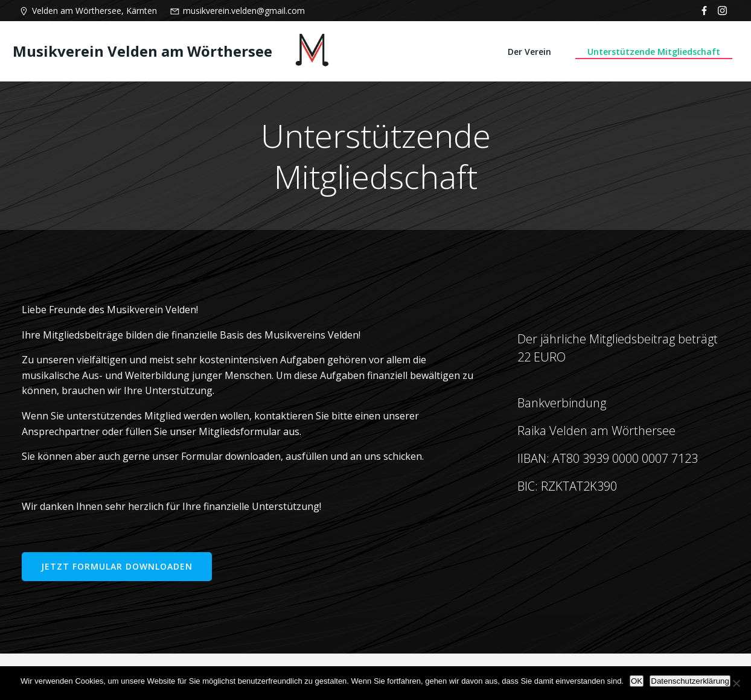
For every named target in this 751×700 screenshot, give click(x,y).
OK (637, 681)
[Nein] (736, 683)
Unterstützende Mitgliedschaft (654, 52)
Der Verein (529, 52)
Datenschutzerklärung (690, 681)
